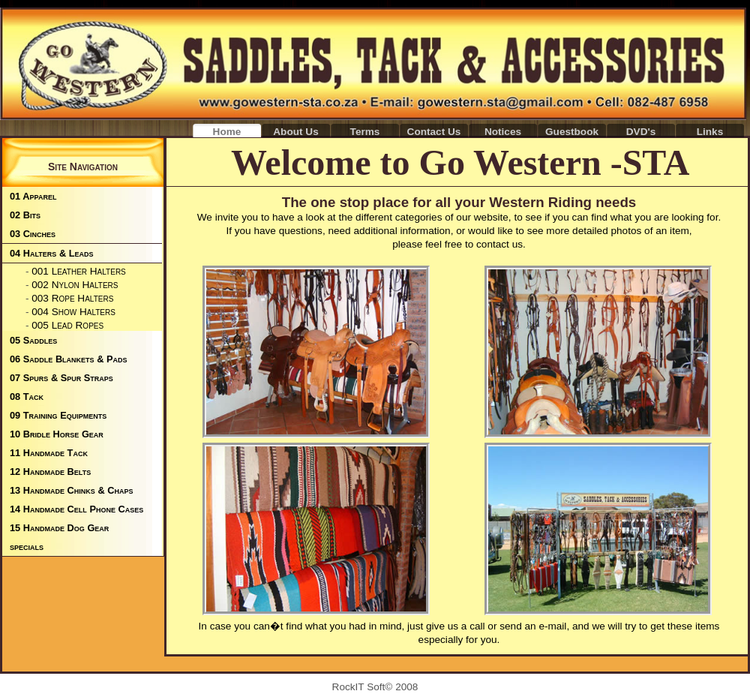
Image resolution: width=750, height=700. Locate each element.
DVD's (641, 132)
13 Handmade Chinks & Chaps (71, 490)
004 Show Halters (73, 312)
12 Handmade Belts (50, 472)
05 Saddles (33, 340)
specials (27, 547)
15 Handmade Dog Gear (59, 528)
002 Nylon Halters (75, 285)
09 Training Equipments (58, 415)
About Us (295, 132)
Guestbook (572, 132)
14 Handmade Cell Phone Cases (76, 509)
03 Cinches (33, 234)
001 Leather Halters (79, 271)
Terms (365, 132)
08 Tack (27, 397)
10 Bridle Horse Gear (57, 434)
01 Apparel (33, 196)
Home (227, 132)
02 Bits (25, 215)
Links (710, 132)
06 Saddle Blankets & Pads (69, 359)
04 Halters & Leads (52, 253)
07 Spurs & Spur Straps (61, 378)
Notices (503, 132)
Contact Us (434, 132)
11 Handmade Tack (49, 453)
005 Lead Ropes (67, 325)
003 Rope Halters (72, 298)
